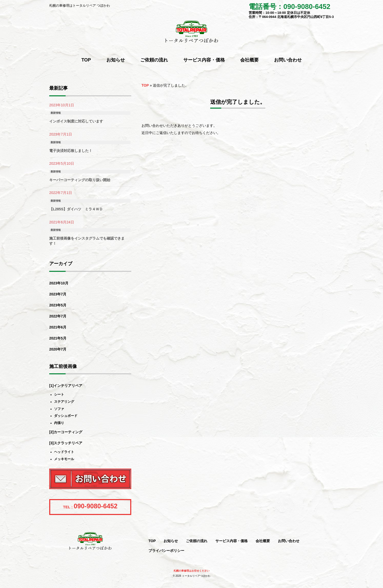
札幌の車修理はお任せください (192, 571)
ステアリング (64, 402)
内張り (59, 423)
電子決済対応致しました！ (71, 151)
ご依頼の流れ (197, 541)
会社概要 (263, 541)
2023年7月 (58, 294)
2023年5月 (58, 305)
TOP (145, 85)
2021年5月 (58, 338)
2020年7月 (58, 349)
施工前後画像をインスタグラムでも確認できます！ (87, 241)
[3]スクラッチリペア (66, 443)
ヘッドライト (64, 452)
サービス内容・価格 (231, 541)
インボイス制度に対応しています (76, 121)
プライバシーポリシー (166, 551)
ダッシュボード (66, 416)
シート (59, 395)
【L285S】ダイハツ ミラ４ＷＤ (76, 209)
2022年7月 (58, 316)
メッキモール (64, 459)
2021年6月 (58, 327)
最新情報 (56, 113)
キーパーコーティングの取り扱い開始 (80, 180)
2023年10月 (59, 283)
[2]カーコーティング (66, 432)
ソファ (59, 409)
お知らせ (171, 541)
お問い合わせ (289, 541)
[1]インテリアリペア (66, 386)
